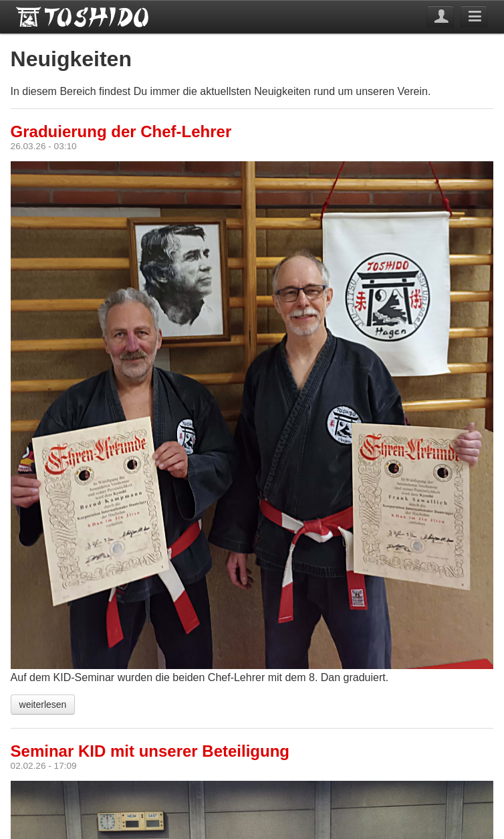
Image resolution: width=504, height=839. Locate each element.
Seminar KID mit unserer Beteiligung (150, 751)
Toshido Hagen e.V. (83, 17)
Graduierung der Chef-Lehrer (121, 131)
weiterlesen (43, 705)
